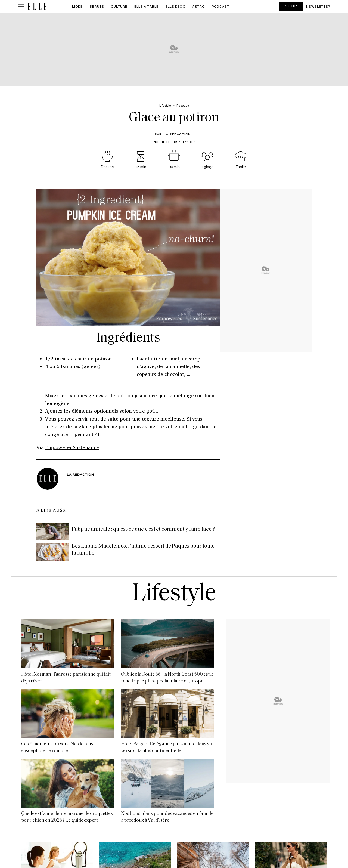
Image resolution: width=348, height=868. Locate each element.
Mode (77, 6)
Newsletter (318, 6)
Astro (198, 6)
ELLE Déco (175, 6)
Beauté (97, 6)
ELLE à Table (146, 6)
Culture (119, 6)
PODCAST (220, 6)
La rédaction (177, 134)
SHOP (291, 6)
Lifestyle (174, 594)
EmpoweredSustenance (72, 447)
